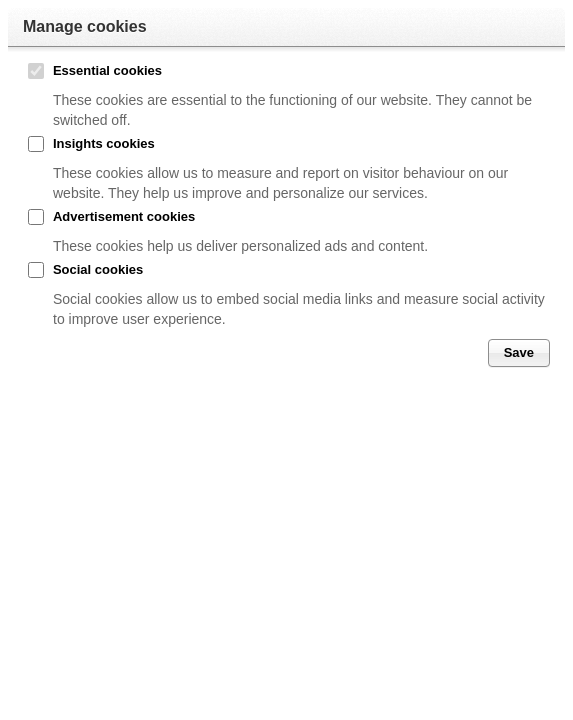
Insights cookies (104, 143)
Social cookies (98, 269)
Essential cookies (107, 70)
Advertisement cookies (124, 216)
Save (519, 352)
